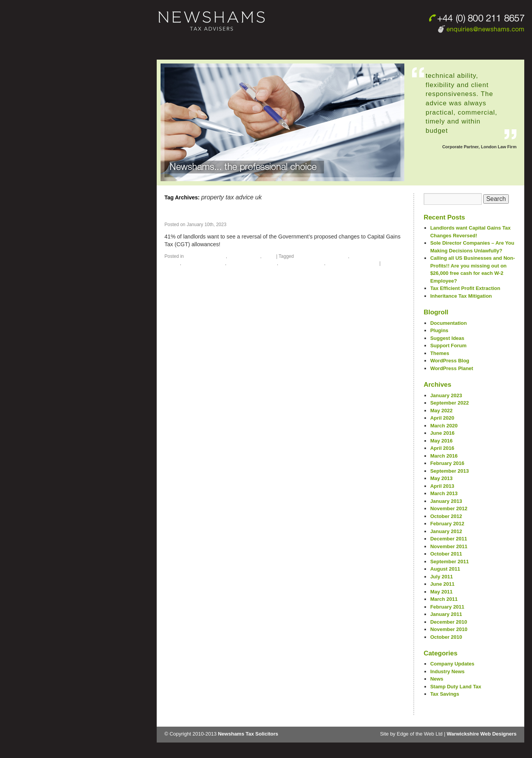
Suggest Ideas (447, 338)
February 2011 (447, 607)
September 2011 (450, 562)
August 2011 (445, 569)
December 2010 (449, 622)
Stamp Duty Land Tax (456, 687)
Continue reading (248, 244)
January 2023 (446, 395)
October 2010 (446, 637)
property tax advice (204, 263)
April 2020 (442, 418)
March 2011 (444, 599)
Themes (440, 353)
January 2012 (446, 531)
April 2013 (442, 486)
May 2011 (441, 592)
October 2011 (446, 554)
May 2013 (441, 478)
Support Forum (448, 346)
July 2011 (442, 577)
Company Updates (205, 256)
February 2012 (447, 524)
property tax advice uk (252, 263)
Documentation (449, 323)
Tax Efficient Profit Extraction (465, 288)
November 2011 (449, 546)
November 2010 (449, 629)
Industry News (244, 256)
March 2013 (444, 493)
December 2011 (449, 539)
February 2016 (447, 463)
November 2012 (449, 508)
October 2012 (446, 516)
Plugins (439, 330)
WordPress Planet (452, 368)
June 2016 (442, 433)
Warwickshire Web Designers (482, 734)
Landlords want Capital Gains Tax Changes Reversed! (271, 215)
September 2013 (450, 471)
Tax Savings (445, 694)
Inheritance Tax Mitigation (461, 296)
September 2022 (450, 403)
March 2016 (444, 456)
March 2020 (444, 426)
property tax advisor (302, 263)
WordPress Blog (450, 361)
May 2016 (441, 441)
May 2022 (441, 411)
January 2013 (446, 501)
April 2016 (442, 448)
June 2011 (442, 584)
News (269, 256)
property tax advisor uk (352, 263)
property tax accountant (322, 256)
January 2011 (446, 614)
